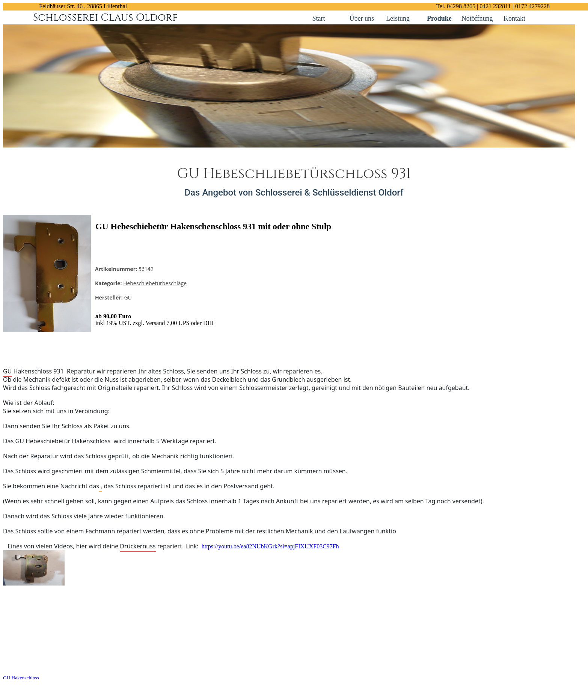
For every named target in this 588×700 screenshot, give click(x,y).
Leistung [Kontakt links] (398, 18)
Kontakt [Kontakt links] (514, 18)
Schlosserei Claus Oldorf (106, 17)
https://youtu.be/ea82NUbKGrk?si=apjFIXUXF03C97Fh (272, 546)
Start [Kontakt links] (319, 18)
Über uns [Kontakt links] (362, 18)
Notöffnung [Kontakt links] (478, 18)
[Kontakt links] (332, 17)
